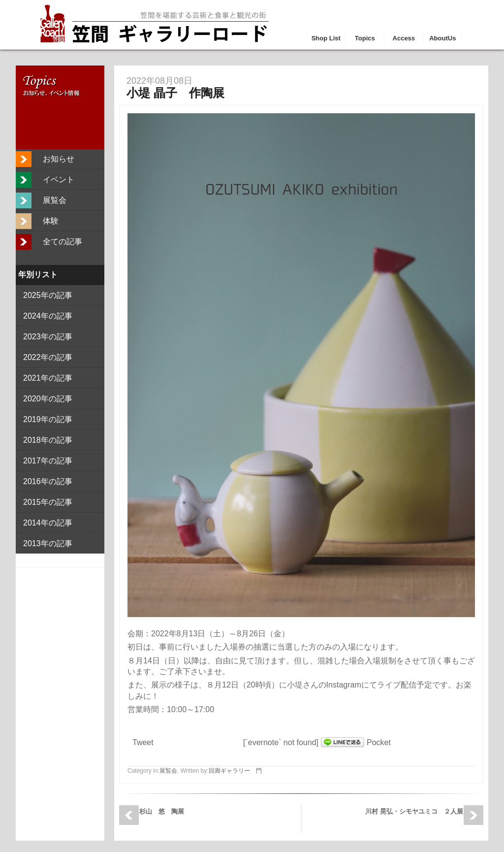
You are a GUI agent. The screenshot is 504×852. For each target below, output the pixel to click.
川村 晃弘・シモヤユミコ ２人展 (414, 811)
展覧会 (168, 771)
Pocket (379, 742)
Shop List (326, 38)
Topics (365, 38)
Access (404, 38)
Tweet (143, 742)
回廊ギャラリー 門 (235, 771)
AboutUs (442, 38)
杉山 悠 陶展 (162, 811)
